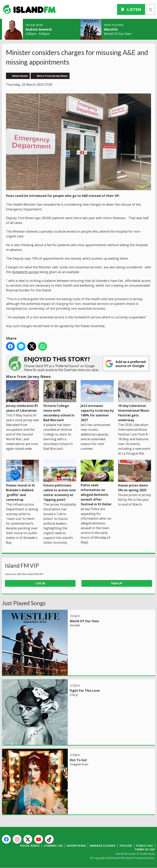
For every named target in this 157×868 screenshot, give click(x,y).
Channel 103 (53, 846)
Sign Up (117, 583)
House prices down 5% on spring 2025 (135, 476)
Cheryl (74, 695)
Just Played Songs (24, 603)
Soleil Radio (30, 846)
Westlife (111, 29)
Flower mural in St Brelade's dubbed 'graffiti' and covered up (22, 481)
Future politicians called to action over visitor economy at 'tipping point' (60, 481)
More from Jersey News (52, 76)
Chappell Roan (79, 764)
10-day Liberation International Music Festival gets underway (135, 401)
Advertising (76, 846)
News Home (20, 76)
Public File (145, 846)
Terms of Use (145, 849)
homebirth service (25, 272)
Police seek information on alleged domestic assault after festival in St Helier (97, 483)
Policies (126, 846)
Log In (40, 583)
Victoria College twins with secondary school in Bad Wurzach (60, 401)
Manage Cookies (103, 846)
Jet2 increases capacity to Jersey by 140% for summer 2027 (97, 401)
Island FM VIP (22, 566)
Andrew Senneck (39, 29)
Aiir (152, 858)
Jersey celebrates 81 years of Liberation (22, 396)
